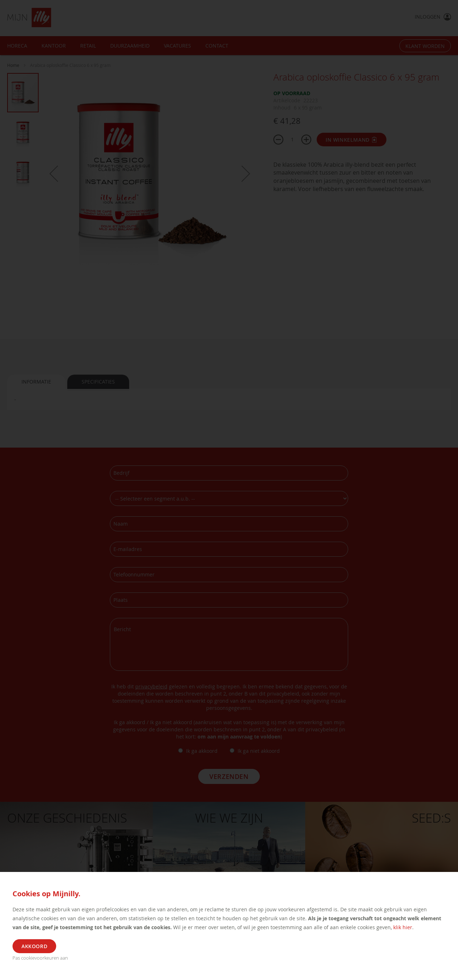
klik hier (403, 927)
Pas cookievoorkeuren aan (40, 958)
